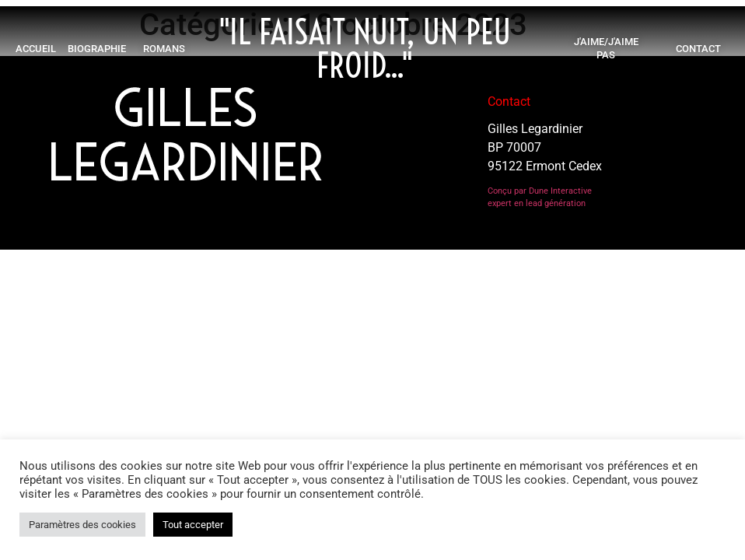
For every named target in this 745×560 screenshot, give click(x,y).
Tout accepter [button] (193, 525)
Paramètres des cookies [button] (82, 525)
